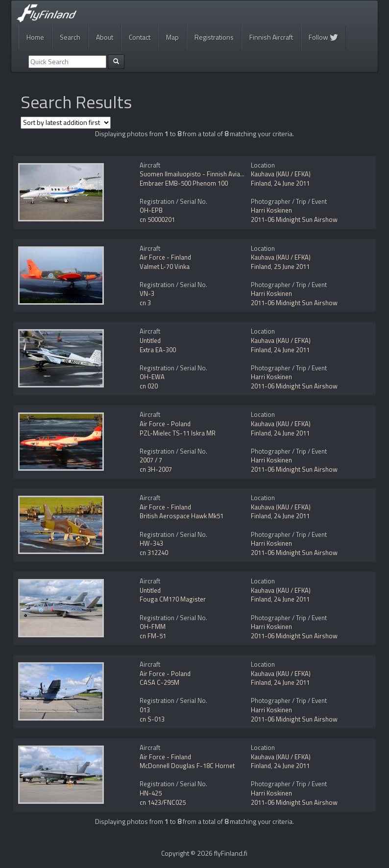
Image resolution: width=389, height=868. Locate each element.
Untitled (150, 340)
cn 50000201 (157, 219)
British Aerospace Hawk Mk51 (182, 516)
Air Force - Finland (165, 257)
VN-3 (147, 293)
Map (172, 37)
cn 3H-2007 (156, 469)
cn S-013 (152, 719)
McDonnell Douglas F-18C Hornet (187, 766)
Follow (323, 37)
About (105, 37)
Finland (261, 183)
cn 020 (149, 386)
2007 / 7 (151, 460)
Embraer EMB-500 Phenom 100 (184, 183)
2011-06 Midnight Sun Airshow (294, 219)
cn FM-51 (153, 636)
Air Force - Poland (165, 424)
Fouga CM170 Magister (173, 599)
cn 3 (145, 303)
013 (145, 710)
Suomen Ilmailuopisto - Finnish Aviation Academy (209, 174)
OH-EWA (152, 377)
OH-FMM (153, 627)
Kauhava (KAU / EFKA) (281, 174)
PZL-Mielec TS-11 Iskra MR (178, 433)
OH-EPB (151, 210)
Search (70, 37)
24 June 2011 (292, 183)
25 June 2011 (292, 266)
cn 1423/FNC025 (163, 802)
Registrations (214, 37)
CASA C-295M (159, 682)
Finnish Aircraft (271, 37)
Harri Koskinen (271, 210)
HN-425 (151, 793)
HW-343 (151, 543)
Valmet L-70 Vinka (165, 266)
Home (35, 37)
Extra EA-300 (158, 350)
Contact (140, 37)
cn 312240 (154, 553)
